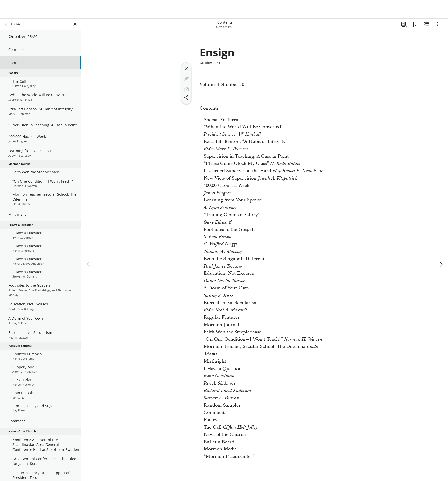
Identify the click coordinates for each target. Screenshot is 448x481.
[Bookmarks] (415, 24)
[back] (6, 24)
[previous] (89, 246)
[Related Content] (427, 24)
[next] (441, 246)
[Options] (438, 24)
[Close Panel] (75, 24)
